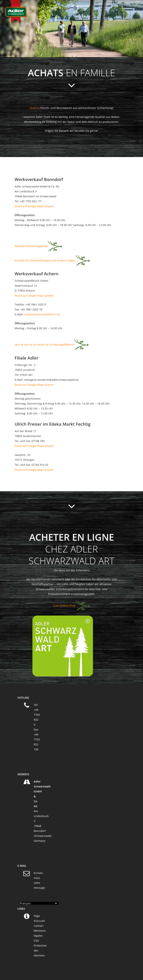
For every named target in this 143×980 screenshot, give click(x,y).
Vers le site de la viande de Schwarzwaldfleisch (44, 345)
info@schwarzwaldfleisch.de (42, 314)
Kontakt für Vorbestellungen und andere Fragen (45, 260)
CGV (36, 941)
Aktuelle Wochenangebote (31, 246)
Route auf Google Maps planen (34, 206)
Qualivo (34, 108)
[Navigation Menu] (137, 3)
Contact (39, 926)
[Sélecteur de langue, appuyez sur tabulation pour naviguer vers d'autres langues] (39, 903)
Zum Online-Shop (64, 606)
